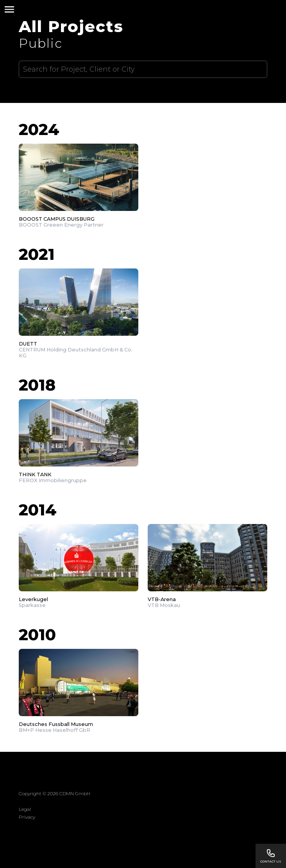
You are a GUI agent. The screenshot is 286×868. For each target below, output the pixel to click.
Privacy (27, 817)
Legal (25, 809)
